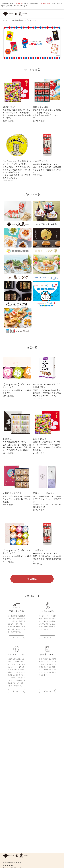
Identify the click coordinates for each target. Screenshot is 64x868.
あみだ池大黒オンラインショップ (15, 14)
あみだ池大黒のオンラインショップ (23, 20)
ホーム (5, 20)
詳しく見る (16, 637)
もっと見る (32, 579)
